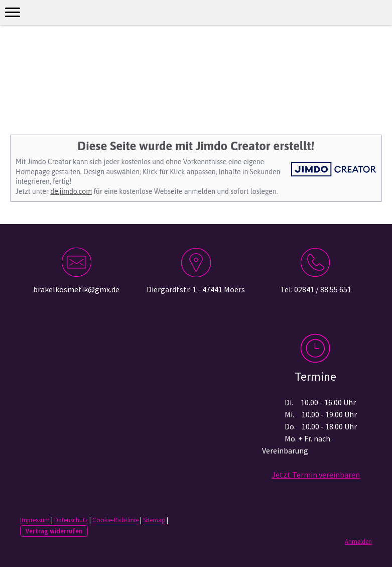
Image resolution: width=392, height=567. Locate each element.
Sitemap (154, 520)
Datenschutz (71, 520)
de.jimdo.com (71, 191)
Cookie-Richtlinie (115, 520)
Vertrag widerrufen (54, 531)
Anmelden (358, 541)
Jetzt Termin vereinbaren (316, 475)
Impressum (35, 520)
